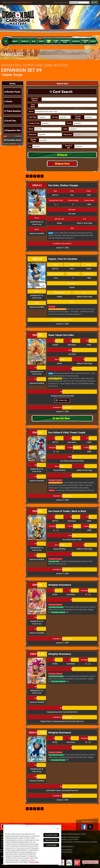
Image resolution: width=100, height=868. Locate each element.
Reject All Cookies (51, 840)
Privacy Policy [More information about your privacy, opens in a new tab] (34, 862)
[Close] (58, 829)
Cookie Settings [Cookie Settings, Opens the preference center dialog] (51, 845)
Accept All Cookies (51, 835)
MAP (95, 2)
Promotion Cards (13, 140)
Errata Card (63, 400)
